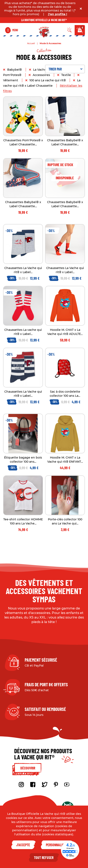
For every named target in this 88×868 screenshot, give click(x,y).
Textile (66, 75)
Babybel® (15, 70)
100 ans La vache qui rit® (48, 80)
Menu (15, 30)
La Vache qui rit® (46, 70)
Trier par (65, 69)
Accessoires (42, 75)
